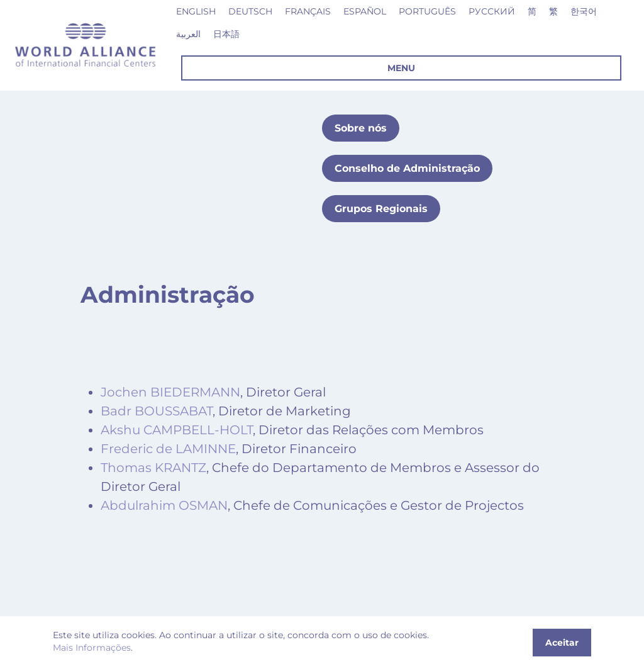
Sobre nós (361, 128)
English (196, 11)
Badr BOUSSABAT (157, 411)
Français (308, 11)
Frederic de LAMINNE (168, 449)
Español (365, 11)
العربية (188, 34)
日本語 (226, 34)
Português (427, 11)
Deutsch (250, 11)
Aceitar (562, 643)
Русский (492, 11)
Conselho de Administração (407, 168)
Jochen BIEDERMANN (170, 392)
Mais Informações (92, 648)
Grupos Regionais (381, 209)
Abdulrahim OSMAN (164, 505)
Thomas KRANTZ (153, 468)
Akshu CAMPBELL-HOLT (177, 430)
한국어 (584, 11)
